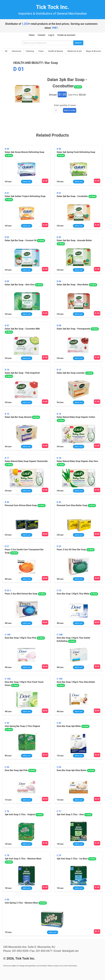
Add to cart (27, 182)
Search (78, 43)
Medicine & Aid (75, 51)
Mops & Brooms (93, 51)
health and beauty (28, 63)
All (6, 51)
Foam (41, 51)
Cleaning (30, 51)
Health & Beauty (56, 51)
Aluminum (17, 51)
